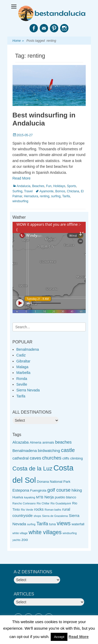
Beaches (38, 186)
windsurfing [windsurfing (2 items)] (70, 533)
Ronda (22, 379)
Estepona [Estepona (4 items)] (21, 490)
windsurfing (21, 201)
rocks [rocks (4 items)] (39, 509)
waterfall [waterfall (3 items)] (78, 524)
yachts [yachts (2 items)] (17, 540)
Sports (71, 186)
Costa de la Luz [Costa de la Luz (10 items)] (33, 469)
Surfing (18, 191)
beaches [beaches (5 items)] (63, 442)
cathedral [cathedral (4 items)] (21, 458)
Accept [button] (59, 637)
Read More (22, 178)
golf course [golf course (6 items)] (59, 490)
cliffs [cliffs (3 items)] (66, 458)
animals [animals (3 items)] (48, 442)
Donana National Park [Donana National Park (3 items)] (54, 482)
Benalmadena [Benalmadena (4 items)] (25, 451)
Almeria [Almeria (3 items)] (36, 442)
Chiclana (73, 191)
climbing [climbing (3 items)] (77, 458)
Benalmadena (28, 349)
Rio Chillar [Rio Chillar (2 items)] (43, 503)
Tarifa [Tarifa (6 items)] (42, 524)
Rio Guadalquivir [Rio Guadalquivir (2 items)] (61, 503)
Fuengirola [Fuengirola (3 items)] (38, 490)
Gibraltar (24, 361)
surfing (56, 196)
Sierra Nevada (28, 390)
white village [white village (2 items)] (20, 533)
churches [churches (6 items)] (52, 458)
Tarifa (66, 196)
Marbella (24, 373)
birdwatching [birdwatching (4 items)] (49, 451)
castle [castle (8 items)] (68, 450)
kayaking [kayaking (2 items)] (30, 497)
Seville (22, 384)
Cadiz (21, 355)
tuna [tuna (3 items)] (52, 524)
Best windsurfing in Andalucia (44, 119)
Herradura (31, 196)
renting (45, 196)
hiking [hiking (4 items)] (77, 490)
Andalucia (24, 186)
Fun (49, 186)
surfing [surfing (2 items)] (31, 524)
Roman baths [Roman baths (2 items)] (53, 510)
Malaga (22, 367)
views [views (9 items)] (64, 523)
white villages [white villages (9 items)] (45, 532)
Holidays (59, 186)
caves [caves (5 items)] (36, 458)
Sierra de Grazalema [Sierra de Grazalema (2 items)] (55, 516)
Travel (28, 191)
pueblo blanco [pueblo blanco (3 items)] (66, 497)
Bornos (60, 191)
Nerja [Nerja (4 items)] (49, 497)
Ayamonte (47, 191)
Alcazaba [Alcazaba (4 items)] (21, 442)
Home (18, 41)
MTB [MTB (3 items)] (40, 497)
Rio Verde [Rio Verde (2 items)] (27, 510)
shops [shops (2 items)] (37, 516)
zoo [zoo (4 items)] (25, 539)
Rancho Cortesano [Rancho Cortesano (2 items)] (24, 503)
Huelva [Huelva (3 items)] (18, 497)
